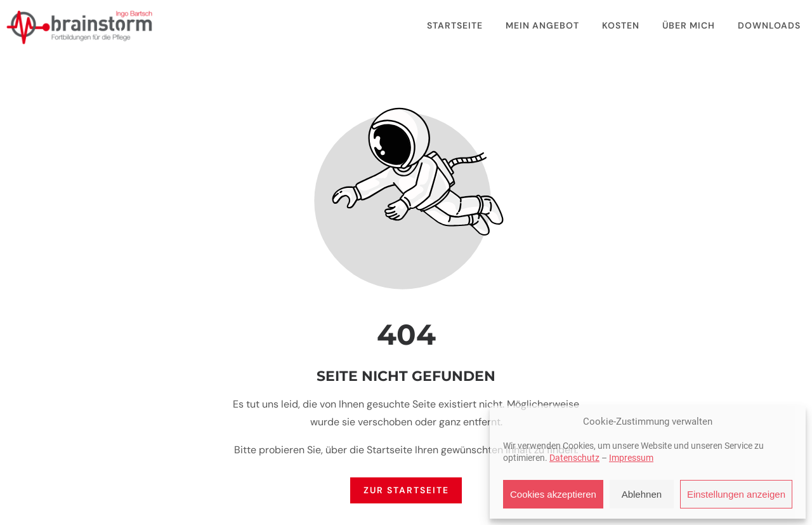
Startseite (455, 25)
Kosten (621, 25)
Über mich (689, 25)
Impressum (631, 458)
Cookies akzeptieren (553, 494)
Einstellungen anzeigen (736, 494)
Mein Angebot (542, 25)
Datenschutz (574, 458)
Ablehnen (642, 494)
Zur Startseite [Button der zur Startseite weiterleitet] (406, 491)
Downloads (769, 25)
